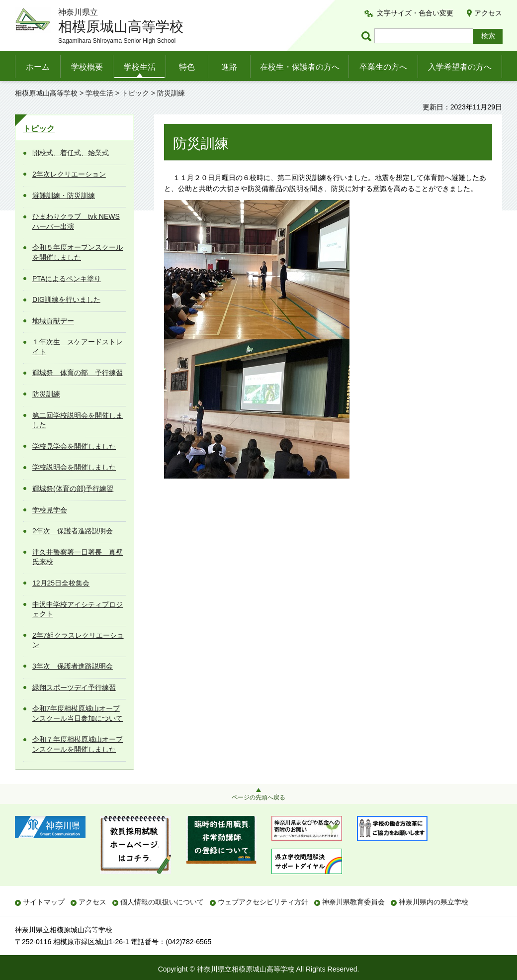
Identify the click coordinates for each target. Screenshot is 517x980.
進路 (229, 67)
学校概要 (87, 67)
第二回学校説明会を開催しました (78, 420)
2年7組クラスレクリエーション (78, 640)
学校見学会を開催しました (74, 446)
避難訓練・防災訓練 (64, 196)
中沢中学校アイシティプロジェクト (78, 609)
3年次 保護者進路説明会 (73, 666)
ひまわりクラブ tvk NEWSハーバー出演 (76, 221)
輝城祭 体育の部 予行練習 (78, 373)
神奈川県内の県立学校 (433, 902)
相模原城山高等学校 (46, 93)
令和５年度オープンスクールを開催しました (78, 252)
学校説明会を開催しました (74, 467)
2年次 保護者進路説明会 (73, 531)
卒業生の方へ (383, 67)
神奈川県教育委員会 (353, 902)
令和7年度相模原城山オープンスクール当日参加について (78, 713)
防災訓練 (46, 394)
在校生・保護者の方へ (300, 67)
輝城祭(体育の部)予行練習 (73, 489)
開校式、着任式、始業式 (71, 153)
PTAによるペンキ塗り (67, 279)
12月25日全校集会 (61, 583)
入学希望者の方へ (460, 67)
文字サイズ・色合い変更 (415, 13)
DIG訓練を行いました (66, 299)
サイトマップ (44, 902)
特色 (187, 67)
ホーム (38, 67)
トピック (135, 93)
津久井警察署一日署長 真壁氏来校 (78, 557)
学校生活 (140, 67)
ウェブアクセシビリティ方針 (263, 902)
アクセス (488, 13)
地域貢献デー (53, 321)
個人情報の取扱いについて (162, 902)
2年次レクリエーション (69, 174)
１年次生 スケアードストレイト (78, 347)
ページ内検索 (368, 36)
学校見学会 (50, 510)
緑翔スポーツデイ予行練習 (74, 687)
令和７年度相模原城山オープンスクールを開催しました (78, 744)
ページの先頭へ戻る (258, 797)
